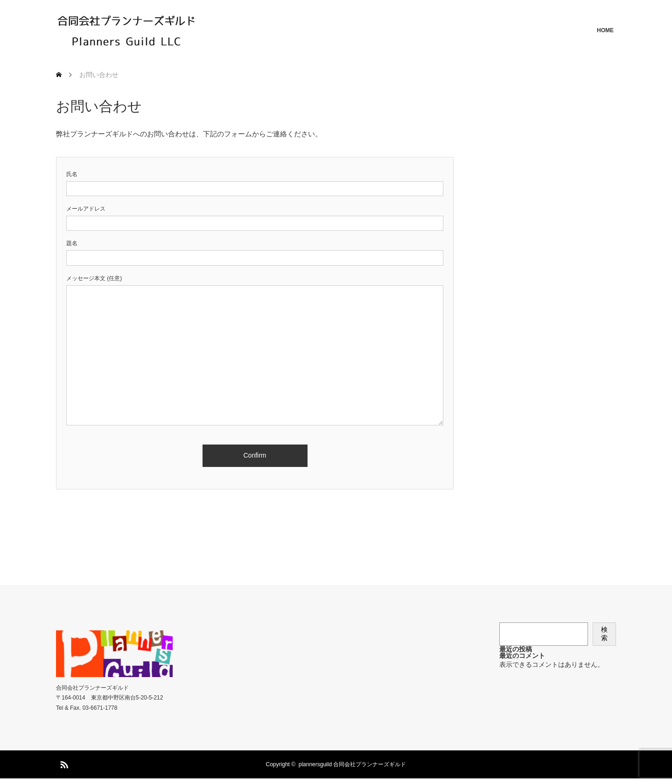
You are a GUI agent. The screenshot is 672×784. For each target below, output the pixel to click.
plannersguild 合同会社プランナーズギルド (353, 764)
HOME (605, 30)
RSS (63, 763)
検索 (604, 634)
